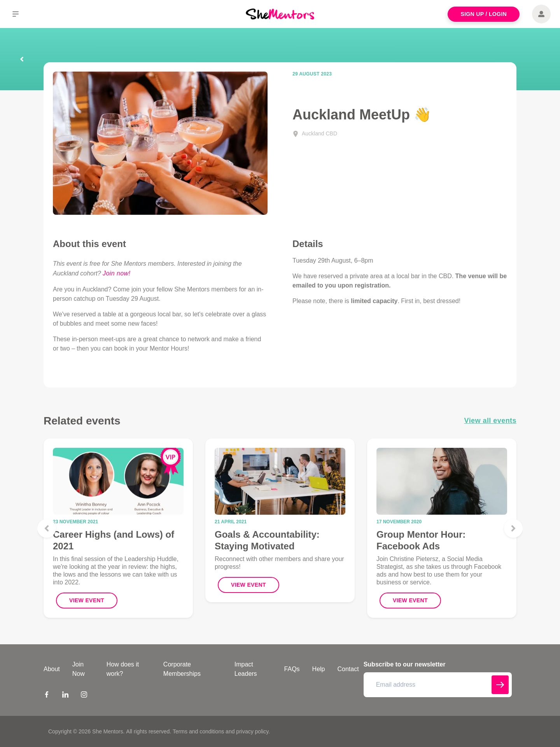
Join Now (79, 669)
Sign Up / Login (484, 14)
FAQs (292, 669)
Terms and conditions (198, 731)
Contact (348, 669)
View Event (87, 600)
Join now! (116, 273)
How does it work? (123, 669)
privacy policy (252, 731)
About (52, 669)
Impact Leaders (246, 669)
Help (319, 669)
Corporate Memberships (182, 669)
